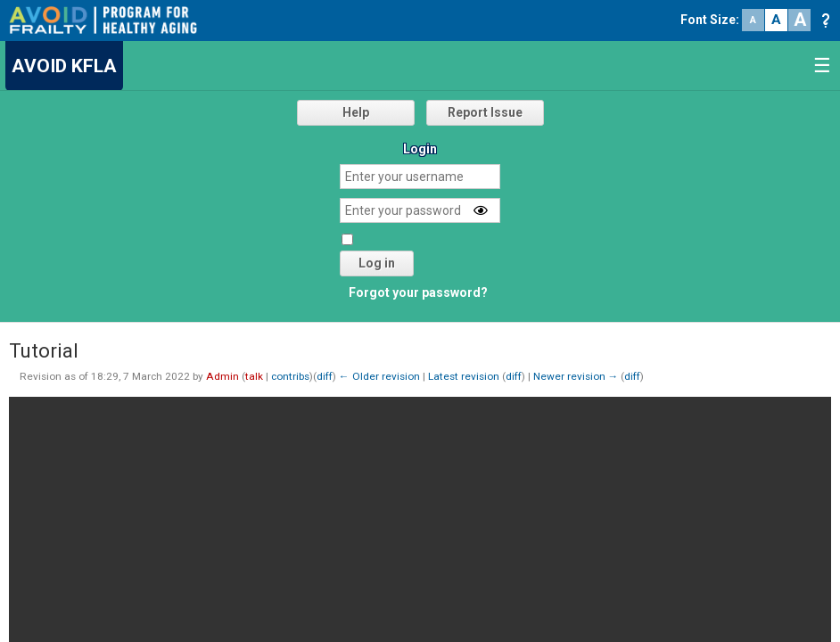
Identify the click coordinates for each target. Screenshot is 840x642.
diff (325, 376)
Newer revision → (576, 376)
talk (254, 376)
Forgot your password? (418, 292)
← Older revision (379, 376)
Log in (377, 263)
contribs (290, 376)
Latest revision (464, 376)
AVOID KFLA (64, 66)
